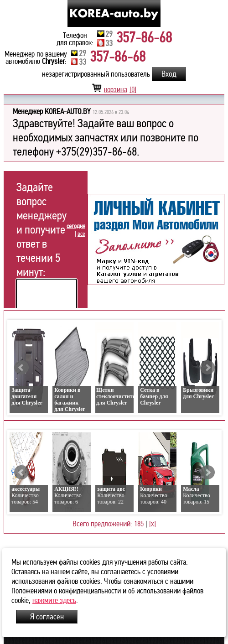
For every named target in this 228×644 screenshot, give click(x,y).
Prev (21, 368)
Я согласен (47, 617)
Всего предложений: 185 (108, 524)
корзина (114, 90)
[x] (153, 524)
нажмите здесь (54, 600)
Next (207, 368)
